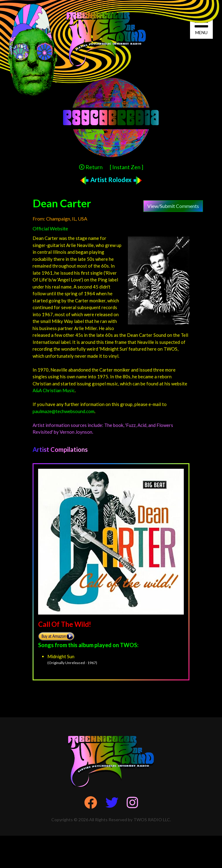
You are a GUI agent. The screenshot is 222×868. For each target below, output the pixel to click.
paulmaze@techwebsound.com (63, 411)
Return (91, 167)
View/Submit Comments (173, 206)
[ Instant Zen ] (127, 167)
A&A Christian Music (54, 390)
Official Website (50, 228)
